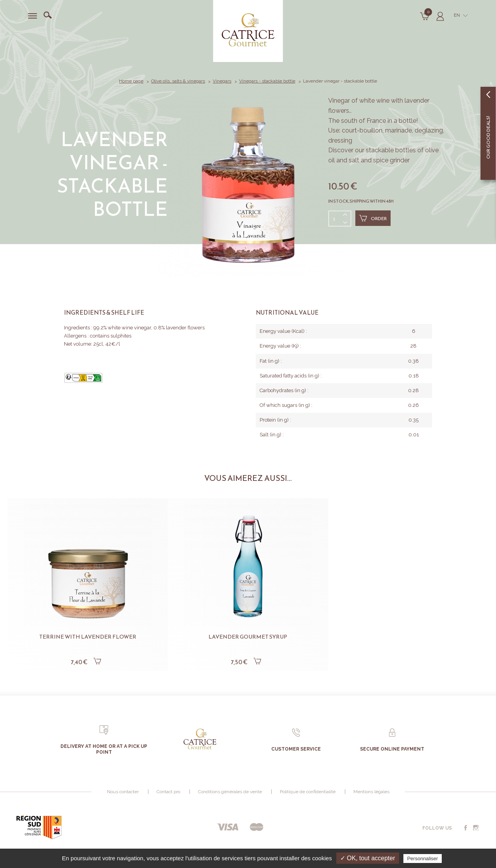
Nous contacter (123, 792)
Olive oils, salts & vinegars (178, 81)
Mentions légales (371, 792)
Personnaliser (423, 859)
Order (373, 218)
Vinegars (222, 81)
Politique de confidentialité (308, 792)
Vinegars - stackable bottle (267, 81)
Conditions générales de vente (230, 792)
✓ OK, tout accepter (368, 858)
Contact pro (168, 792)
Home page (131, 81)
